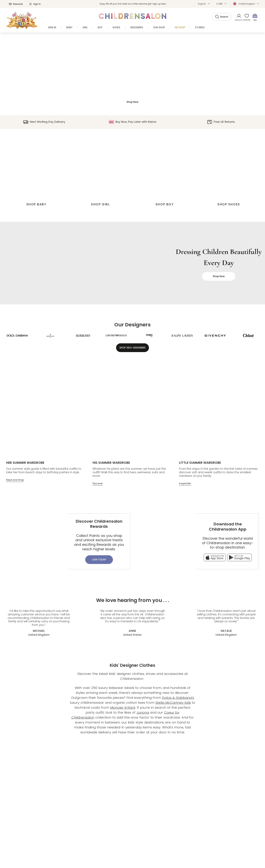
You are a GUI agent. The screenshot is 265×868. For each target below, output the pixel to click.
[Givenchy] (215, 336)
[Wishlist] (246, 17)
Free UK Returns (221, 122)
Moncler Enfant (123, 707)
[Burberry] (83, 336)
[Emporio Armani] (116, 336)
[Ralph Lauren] (182, 336)
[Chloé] (248, 336)
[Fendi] (149, 336)
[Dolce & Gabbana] (17, 336)
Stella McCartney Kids (173, 703)
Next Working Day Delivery (44, 122)
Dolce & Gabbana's (178, 698)
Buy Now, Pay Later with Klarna (132, 122)
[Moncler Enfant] (50, 336)
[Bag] (255, 17)
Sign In (35, 4)
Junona (143, 712)
